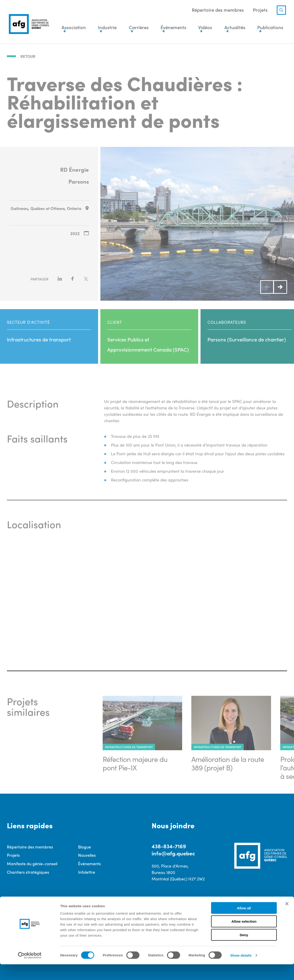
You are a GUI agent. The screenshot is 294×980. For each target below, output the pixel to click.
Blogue (85, 846)
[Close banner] (287, 919)
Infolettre (87, 872)
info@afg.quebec (174, 853)
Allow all (244, 924)
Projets (259, 10)
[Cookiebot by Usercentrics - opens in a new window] (30, 971)
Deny (244, 951)
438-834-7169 (169, 845)
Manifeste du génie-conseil (32, 863)
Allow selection (244, 937)
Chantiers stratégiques (28, 872)
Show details (241, 971)
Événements (89, 863)
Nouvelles (87, 855)
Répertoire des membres (217, 10)
